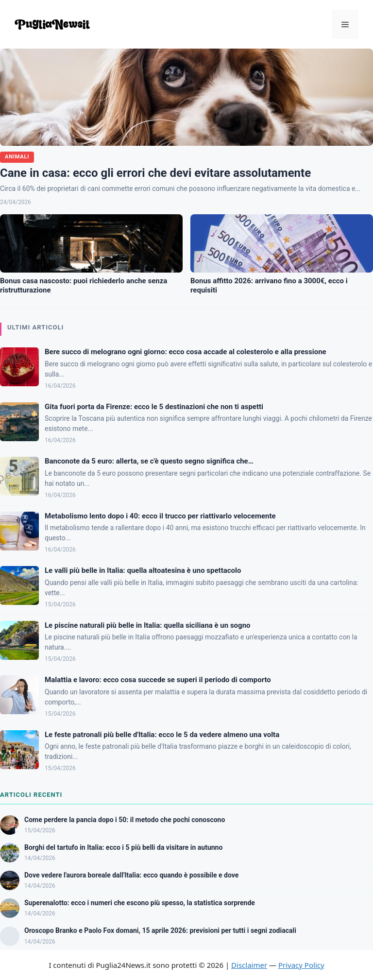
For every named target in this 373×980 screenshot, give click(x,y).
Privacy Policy (301, 965)
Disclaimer (249, 965)
